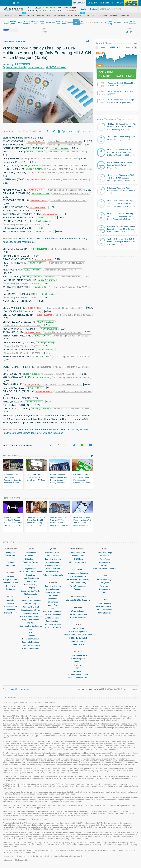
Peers (53, 608)
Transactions (53, 599)
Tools (105, 592)
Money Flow (53, 605)
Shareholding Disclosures (31, 626)
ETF (31, 597)
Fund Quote (105, 583)
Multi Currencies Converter (105, 569)
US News (78, 671)
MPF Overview (105, 603)
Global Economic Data (78, 678)
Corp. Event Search (31, 620)
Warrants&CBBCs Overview (78, 600)
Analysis (78, 665)
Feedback (10, 586)
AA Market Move (53, 618)
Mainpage (10, 553)
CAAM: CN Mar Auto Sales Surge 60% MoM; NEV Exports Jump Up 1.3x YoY (120, 102)
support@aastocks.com (19, 689)
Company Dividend (31, 607)
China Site (10, 556)
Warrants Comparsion (78, 614)
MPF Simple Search (105, 606)
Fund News (105, 586)
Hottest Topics (110, 119)
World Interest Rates (31, 648)
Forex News (105, 559)
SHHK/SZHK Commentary (78, 580)
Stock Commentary (78, 576)
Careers (10, 603)
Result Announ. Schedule (31, 616)
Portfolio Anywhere (53, 627)
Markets (105, 565)
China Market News (78, 562)
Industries (31, 575)
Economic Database (31, 642)
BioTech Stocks (31, 594)
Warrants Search (78, 611)
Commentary (105, 562)
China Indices (31, 559)
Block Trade (53, 602)
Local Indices (31, 553)
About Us (10, 600)
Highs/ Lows (31, 569)
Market (78, 662)
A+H (31, 629)
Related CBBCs (53, 572)
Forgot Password (10, 583)
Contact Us (10, 589)
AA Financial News (78, 553)
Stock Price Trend (53, 592)
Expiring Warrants (78, 617)
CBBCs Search (78, 628)
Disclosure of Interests (53, 611)
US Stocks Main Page (78, 655)
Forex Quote (105, 556)
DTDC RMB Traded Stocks (31, 572)
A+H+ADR (31, 636)
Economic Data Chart (31, 645)
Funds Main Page (105, 580)
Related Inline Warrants (53, 575)
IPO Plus (31, 623)
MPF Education (105, 613)
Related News (10, 455)
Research (78, 589)
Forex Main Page (105, 553)
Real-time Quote (53, 553)
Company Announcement (31, 601)
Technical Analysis (53, 559)
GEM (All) (31, 588)
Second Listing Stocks (31, 591)
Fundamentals (53, 621)
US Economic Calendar (78, 675)
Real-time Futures (31, 562)
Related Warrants (53, 569)
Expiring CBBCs (78, 641)
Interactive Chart (53, 562)
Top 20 (31, 565)
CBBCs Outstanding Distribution (78, 635)
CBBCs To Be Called (78, 638)
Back (86, 41)
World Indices (31, 556)
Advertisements (10, 606)
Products (10, 562)
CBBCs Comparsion (78, 632)
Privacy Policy (10, 613)
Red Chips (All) (31, 585)
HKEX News (78, 559)
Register (10, 576)
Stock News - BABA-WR (14, 42)
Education (10, 565)
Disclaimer (10, 610)
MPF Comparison (105, 610)
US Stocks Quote (78, 659)
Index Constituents (31, 578)
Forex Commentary (78, 586)
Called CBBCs (78, 644)
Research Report (31, 613)
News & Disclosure (53, 615)
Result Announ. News (31, 610)
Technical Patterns (53, 624)
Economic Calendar (31, 639)
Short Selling (31, 604)
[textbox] (118, 9)
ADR (31, 632)
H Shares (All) (31, 581)
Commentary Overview (78, 573)
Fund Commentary (78, 583)
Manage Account (11, 580)
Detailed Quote (53, 556)
